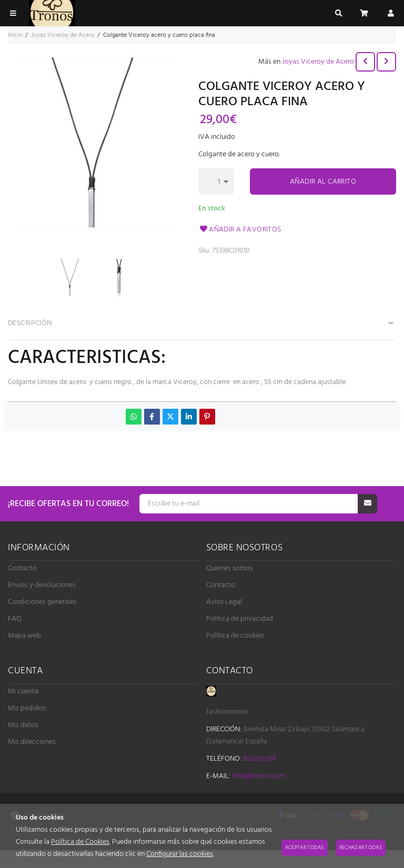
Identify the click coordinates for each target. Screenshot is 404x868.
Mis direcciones (32, 742)
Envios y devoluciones (42, 585)
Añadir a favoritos (240, 230)
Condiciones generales (42, 602)
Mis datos (23, 725)
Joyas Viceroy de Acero (318, 62)
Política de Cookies (80, 842)
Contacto (22, 568)
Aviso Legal (224, 602)
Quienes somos (230, 568)
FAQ (15, 619)
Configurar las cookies (180, 854)
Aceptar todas (305, 847)
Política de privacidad (240, 619)
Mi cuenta (23, 692)
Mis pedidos (27, 708)
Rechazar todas (361, 847)
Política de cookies (235, 636)
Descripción (30, 323)
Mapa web (24, 636)
